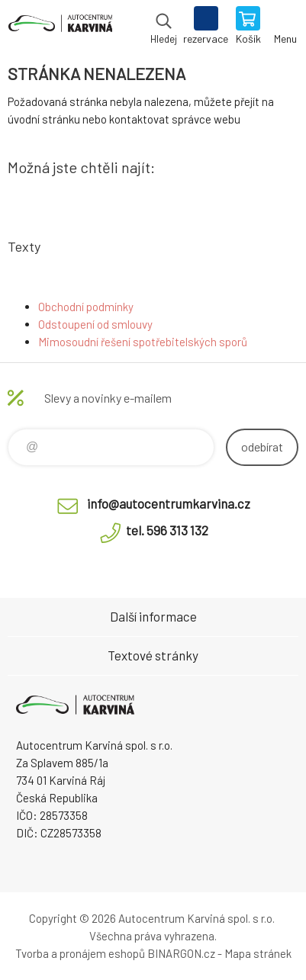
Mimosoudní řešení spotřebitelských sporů (143, 342)
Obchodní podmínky (86, 307)
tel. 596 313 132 (167, 530)
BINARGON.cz (181, 953)
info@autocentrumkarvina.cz (169, 503)
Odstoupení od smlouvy (95, 324)
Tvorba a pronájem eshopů (80, 953)
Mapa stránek (258, 953)
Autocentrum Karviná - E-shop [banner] (60, 27)
